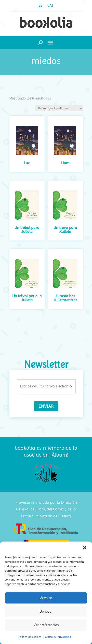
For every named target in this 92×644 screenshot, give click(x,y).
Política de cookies (30, 637)
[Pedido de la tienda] (59, 108)
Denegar (46, 611)
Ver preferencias (46, 625)
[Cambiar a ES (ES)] (40, 5)
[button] (85, 548)
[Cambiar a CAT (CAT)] (50, 5)
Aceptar (46, 598)
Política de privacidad (57, 637)
